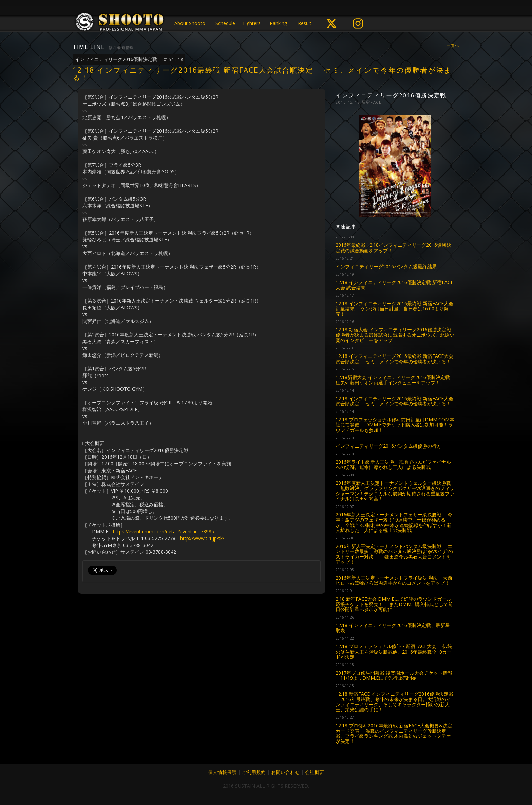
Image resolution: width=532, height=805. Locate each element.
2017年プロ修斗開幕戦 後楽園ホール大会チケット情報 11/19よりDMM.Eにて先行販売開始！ (394, 675)
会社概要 (315, 772)
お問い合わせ (285, 772)
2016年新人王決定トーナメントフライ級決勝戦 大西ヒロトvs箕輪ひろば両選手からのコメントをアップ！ (394, 580)
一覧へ (453, 46)
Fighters (252, 23)
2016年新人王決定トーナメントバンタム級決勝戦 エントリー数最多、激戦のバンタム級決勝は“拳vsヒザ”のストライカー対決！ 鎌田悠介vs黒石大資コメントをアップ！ (394, 554)
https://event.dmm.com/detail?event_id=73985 (164, 532)
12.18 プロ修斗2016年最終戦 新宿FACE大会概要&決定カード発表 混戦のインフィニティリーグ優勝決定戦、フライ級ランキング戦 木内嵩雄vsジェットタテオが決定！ (394, 733)
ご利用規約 (254, 772)
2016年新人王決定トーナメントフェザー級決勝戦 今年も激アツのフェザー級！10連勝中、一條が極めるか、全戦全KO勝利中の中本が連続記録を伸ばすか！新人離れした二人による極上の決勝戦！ (394, 522)
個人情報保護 (222, 772)
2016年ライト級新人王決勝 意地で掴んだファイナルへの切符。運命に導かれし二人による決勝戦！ (393, 464)
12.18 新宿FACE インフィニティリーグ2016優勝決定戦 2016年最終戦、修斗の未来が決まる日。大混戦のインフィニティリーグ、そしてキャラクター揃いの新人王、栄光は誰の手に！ (394, 702)
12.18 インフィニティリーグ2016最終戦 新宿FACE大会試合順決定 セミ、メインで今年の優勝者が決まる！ (394, 359)
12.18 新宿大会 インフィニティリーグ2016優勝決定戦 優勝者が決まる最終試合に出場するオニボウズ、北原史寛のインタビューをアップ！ (395, 335)
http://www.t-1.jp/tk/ (202, 538)
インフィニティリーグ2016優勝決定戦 (129, 59)
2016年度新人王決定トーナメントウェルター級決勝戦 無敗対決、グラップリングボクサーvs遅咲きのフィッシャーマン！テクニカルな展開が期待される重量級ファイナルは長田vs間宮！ (395, 491)
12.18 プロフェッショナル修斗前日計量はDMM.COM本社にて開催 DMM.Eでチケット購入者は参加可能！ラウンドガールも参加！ (395, 425)
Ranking (278, 23)
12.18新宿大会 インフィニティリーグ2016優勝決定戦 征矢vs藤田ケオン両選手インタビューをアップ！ (393, 380)
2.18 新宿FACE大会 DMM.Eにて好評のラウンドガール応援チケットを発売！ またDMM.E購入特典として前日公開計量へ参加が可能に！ (394, 604)
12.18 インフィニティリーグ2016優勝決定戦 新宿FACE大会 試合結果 (394, 285)
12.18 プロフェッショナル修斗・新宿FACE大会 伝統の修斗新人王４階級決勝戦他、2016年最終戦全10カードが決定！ (394, 652)
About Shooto (190, 23)
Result (305, 23)
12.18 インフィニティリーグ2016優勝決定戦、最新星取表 (393, 628)
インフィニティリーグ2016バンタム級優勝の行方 (388, 446)
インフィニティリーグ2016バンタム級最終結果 (386, 266)
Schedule (225, 23)
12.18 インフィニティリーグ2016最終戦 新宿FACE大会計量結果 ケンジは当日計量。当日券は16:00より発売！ (394, 309)
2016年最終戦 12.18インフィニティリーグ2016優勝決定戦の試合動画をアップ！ (393, 248)
